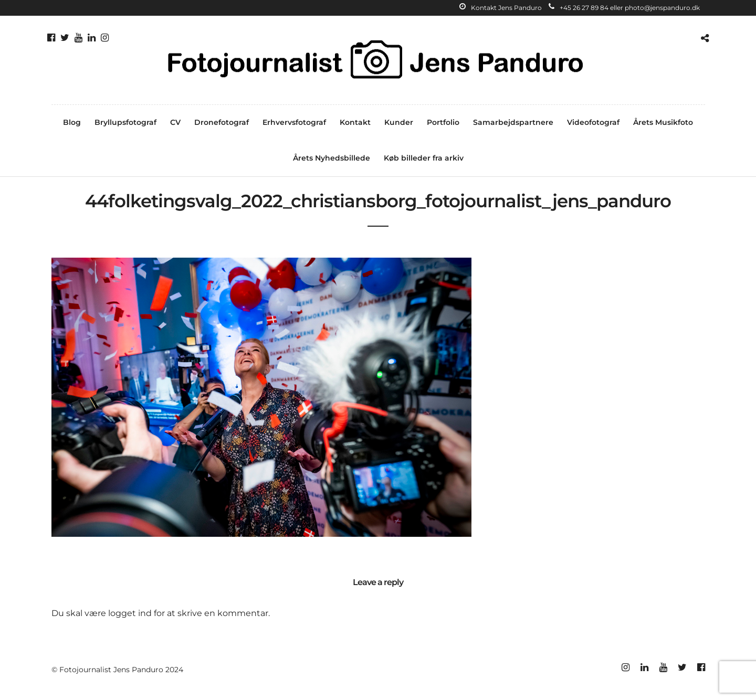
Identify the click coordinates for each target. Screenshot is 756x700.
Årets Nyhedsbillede (332, 158)
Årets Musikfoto (663, 122)
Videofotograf (593, 122)
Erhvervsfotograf (294, 122)
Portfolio (443, 122)
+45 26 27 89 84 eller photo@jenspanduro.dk (624, 8)
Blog (72, 122)
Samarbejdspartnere (513, 122)
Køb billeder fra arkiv (424, 158)
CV (175, 122)
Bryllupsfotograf (125, 122)
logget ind (130, 613)
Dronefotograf (222, 122)
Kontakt (355, 122)
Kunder (399, 122)
